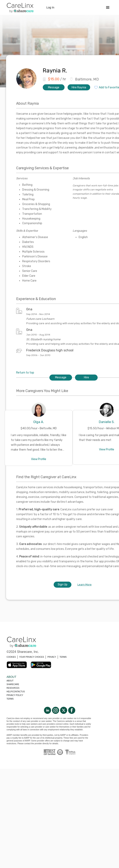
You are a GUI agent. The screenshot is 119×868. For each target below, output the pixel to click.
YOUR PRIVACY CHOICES (32, 657)
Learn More (85, 585)
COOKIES (11, 657)
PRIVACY (52, 657)
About (10, 681)
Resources (13, 688)
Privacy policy (15, 695)
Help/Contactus (16, 692)
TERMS (63, 657)
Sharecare (13, 684)
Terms (10, 699)
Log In (50, 7)
